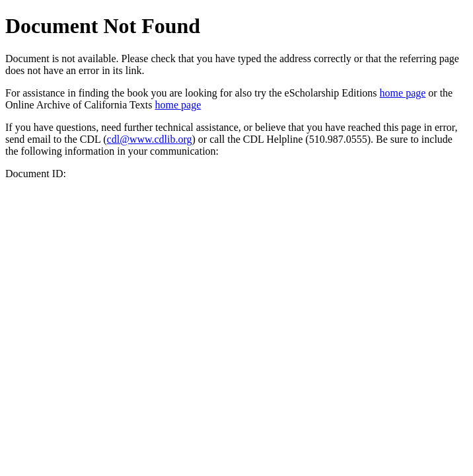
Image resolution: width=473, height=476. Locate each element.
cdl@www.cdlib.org (150, 139)
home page (403, 93)
